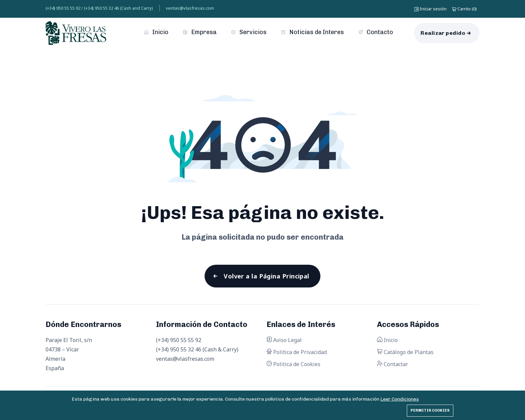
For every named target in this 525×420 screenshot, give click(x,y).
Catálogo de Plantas (405, 352)
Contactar (393, 364)
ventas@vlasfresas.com (190, 8)
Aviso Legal (284, 340)
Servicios (249, 32)
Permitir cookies (430, 410)
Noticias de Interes (313, 32)
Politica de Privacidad (297, 352)
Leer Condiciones (400, 399)
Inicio (156, 32)
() (464, 9)
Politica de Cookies (293, 364)
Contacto (376, 32)
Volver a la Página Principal (267, 276)
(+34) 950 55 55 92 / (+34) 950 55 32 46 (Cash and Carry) (99, 8)
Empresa (200, 32)
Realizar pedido (443, 33)
